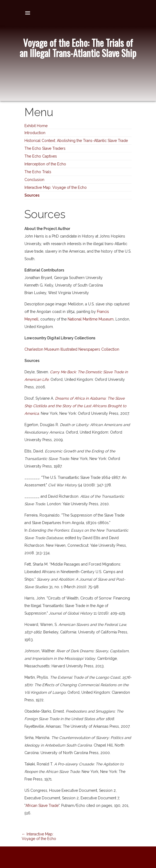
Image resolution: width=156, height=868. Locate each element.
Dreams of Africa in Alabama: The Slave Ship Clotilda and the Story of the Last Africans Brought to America (75, 406)
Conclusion (34, 180)
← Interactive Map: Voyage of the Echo (39, 836)
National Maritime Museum (91, 319)
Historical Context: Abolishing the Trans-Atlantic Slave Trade (76, 141)
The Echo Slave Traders (45, 148)
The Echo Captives (41, 156)
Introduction (35, 133)
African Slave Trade (42, 806)
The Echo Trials (38, 172)
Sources (32, 195)
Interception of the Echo (45, 164)
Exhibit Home (36, 126)
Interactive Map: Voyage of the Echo (56, 187)
